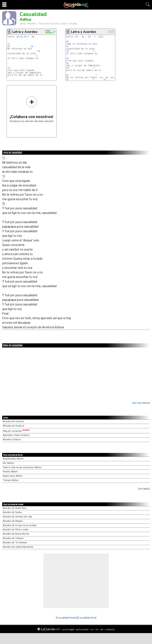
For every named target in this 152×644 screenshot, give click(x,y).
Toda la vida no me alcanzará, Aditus (22, 467)
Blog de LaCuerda (16, 431)
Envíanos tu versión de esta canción (32, 109)
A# (18, 37)
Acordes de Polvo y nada (15, 530)
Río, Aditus (8, 463)
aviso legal (68, 629)
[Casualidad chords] (67, 618)
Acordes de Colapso (13, 538)
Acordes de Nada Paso (15, 508)
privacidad (82, 629)
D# (25, 37)
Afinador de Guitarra (13, 426)
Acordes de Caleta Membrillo (18, 547)
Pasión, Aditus (10, 472)
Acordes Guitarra (12, 440)
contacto (110, 629)
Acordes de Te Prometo (15, 543)
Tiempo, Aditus (11, 480)
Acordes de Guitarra (13, 421)
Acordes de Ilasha (12, 512)
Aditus (25, 19)
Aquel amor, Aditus (13, 476)
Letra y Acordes (25, 32)
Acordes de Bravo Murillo (16, 534)
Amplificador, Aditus (13, 459)
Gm (22, 37)
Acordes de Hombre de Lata (17, 517)
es (92, 629)
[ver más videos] (141, 403)
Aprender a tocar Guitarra (16, 435)
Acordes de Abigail (13, 521)
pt (102, 629)
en (97, 629)
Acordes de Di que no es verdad (20, 525)
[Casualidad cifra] (87, 618)
